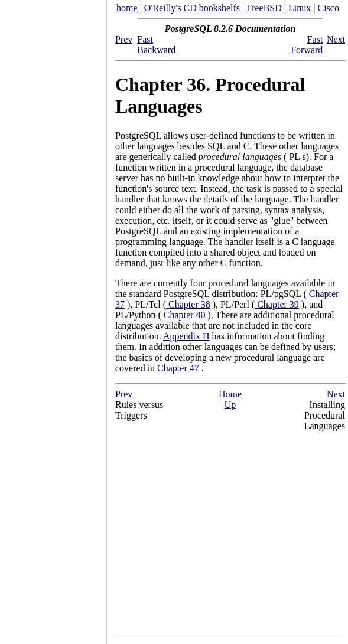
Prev (124, 39)
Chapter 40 (183, 315)
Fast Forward (307, 45)
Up (230, 405)
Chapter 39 (277, 304)
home (127, 8)
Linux (300, 8)
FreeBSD (264, 8)
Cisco (328, 8)
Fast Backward (156, 45)
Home (230, 394)
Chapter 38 (188, 304)
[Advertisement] (53, 318)
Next (336, 39)
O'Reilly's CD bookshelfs (192, 8)
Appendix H (186, 336)
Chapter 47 (178, 368)
